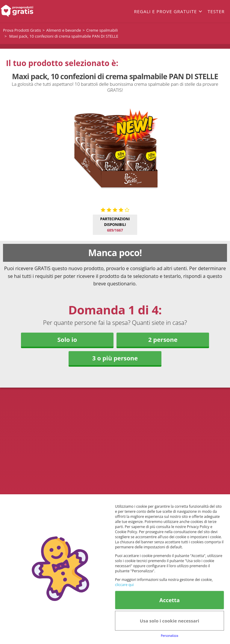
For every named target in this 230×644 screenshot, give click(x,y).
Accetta (170, 600)
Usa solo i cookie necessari (170, 621)
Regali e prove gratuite (165, 11)
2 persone (163, 340)
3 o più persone (115, 358)
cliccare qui (124, 585)
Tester (216, 11)
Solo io (67, 340)
